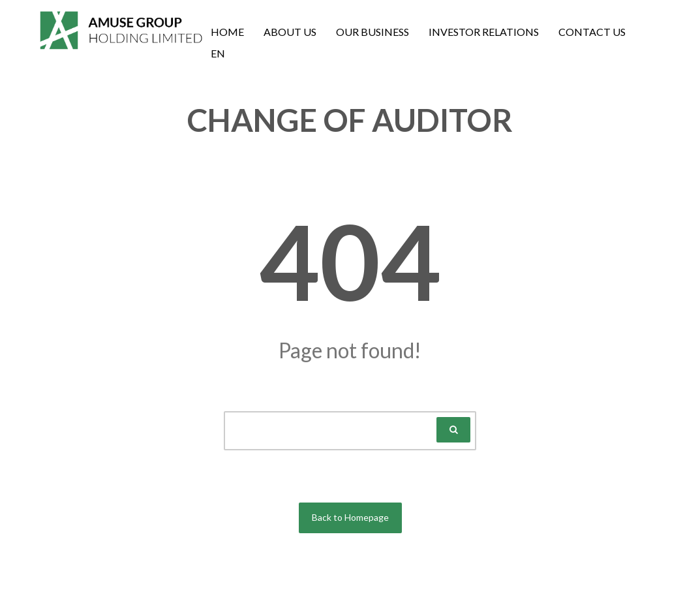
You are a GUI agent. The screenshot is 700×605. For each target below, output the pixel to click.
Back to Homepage (350, 517)
